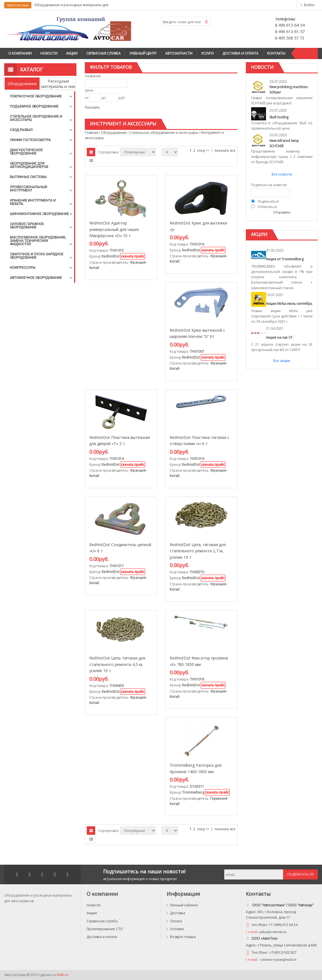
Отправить (282, 212)
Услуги (207, 53)
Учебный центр (143, 53)
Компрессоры (23, 268)
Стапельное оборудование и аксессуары (36, 118)
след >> (203, 150)
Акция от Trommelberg (285, 259)
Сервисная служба (103, 53)
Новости (49, 53)
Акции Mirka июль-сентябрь (289, 304)
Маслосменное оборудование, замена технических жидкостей (38, 241)
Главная (92, 133)
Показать (92, 107)
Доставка (176, 913)
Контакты (276, 53)
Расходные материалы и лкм (58, 84)
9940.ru (62, 975)
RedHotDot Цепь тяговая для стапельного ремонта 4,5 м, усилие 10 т (117, 664)
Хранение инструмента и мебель (33, 202)
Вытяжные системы (28, 177)
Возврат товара (181, 937)
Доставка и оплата (240, 53)
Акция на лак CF (279, 337)
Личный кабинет (182, 905)
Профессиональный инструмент (29, 189)
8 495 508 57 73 (290, 38)
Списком (91, 160)
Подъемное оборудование (34, 106)
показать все (225, 150)
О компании (20, 53)
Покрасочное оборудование (36, 96)
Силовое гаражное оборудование (27, 226)
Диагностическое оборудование (27, 152)
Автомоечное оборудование (36, 278)
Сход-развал (21, 130)
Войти (309, 5)
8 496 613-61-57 (290, 31)
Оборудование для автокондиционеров (29, 165)
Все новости (282, 174)
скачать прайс (133, 256)
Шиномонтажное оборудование (40, 214)
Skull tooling (279, 117)
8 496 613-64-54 (290, 25)
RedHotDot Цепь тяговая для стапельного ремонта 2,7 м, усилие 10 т (198, 551)
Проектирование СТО (105, 929)
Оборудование (22, 84)
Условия (175, 929)
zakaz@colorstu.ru (273, 932)
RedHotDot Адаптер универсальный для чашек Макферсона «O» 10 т (114, 229)
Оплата (174, 921)
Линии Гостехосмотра (31, 140)
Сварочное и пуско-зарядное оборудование (37, 256)
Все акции (282, 361)
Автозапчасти (179, 53)
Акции (72, 53)
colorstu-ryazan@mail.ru (278, 959)
